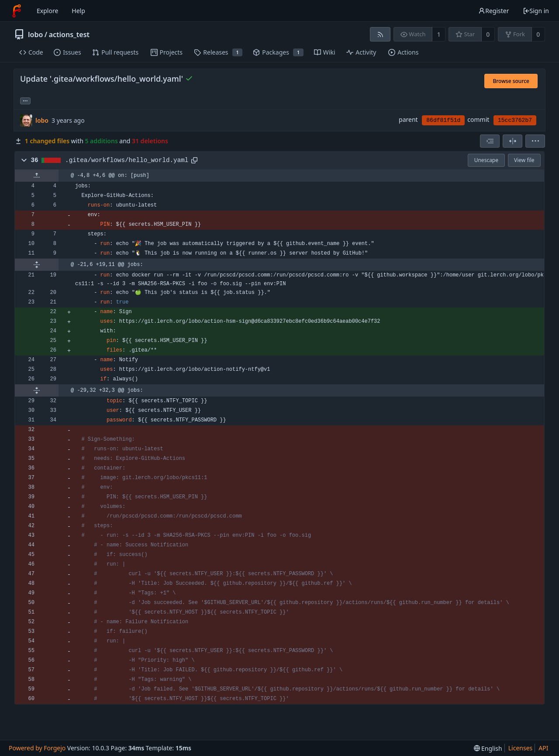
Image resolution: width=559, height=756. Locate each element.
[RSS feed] (380, 34)
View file (524, 160)
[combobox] (490, 141)
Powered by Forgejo (37, 748)
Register (493, 11)
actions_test (69, 35)
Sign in (536, 11)
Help (78, 11)
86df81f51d (443, 120)
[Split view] (512, 141)
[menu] (535, 141)
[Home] (17, 11)
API (543, 748)
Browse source (511, 81)
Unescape (486, 160)
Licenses (521, 748)
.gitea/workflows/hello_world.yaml (127, 160)
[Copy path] (194, 160)
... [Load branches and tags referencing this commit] (25, 100)
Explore (47, 11)
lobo (35, 35)
